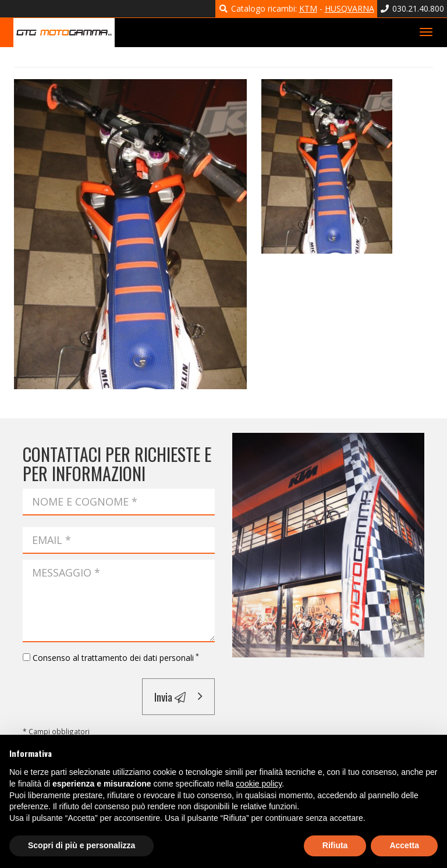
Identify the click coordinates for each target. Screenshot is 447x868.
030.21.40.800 (412, 8)
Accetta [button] (404, 845)
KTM (308, 8)
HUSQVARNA (350, 8)
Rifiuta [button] (335, 845)
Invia (170, 696)
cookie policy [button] (259, 784)
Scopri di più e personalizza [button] (81, 845)
